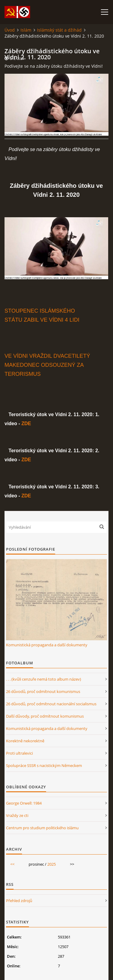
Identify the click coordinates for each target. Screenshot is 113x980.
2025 (52, 864)
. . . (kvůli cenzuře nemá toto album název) (44, 679)
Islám (26, 30)
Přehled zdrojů (19, 901)
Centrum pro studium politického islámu (42, 828)
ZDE (26, 424)
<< (12, 864)
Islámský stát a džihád (59, 30)
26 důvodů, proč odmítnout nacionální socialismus (51, 704)
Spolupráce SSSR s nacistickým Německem (44, 765)
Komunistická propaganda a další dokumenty (47, 645)
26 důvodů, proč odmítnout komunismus (43, 691)
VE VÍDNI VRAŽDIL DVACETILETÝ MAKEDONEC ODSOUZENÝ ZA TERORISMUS (47, 365)
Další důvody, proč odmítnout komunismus (45, 716)
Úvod (10, 30)
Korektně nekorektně (25, 741)
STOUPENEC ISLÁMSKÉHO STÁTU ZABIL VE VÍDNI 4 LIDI (42, 315)
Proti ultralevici (19, 753)
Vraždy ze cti (17, 815)
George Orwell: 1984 (24, 803)
